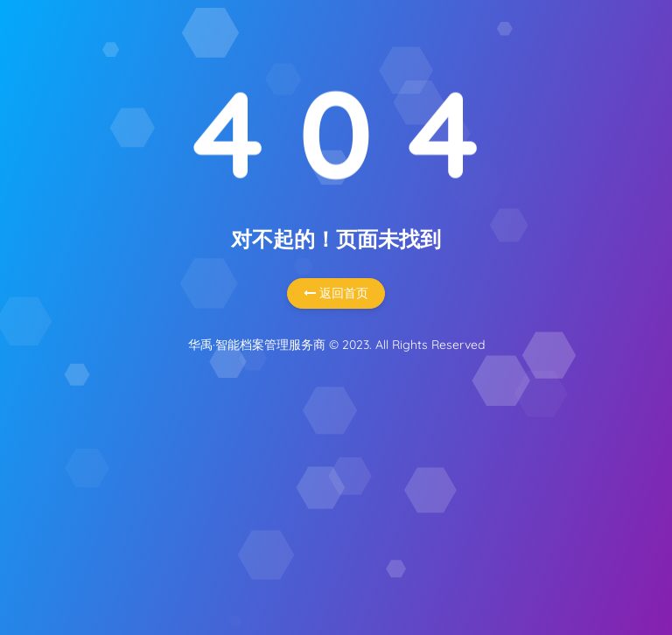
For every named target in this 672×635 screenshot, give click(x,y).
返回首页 (336, 293)
